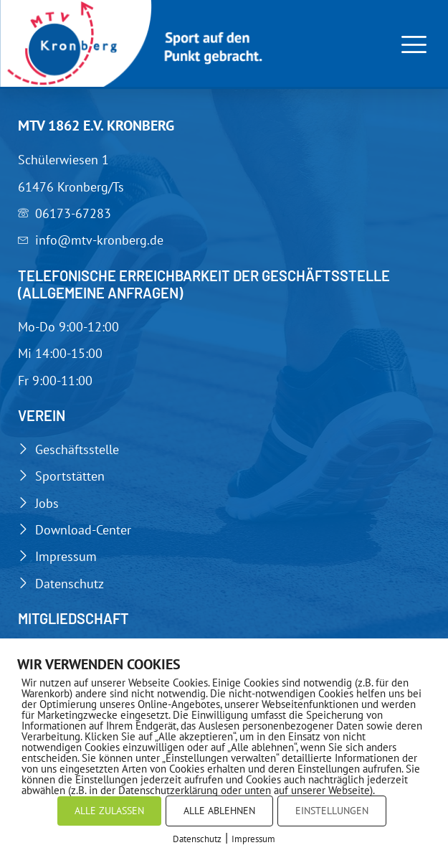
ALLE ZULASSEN (109, 811)
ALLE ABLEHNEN (219, 811)
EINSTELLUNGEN (332, 811)
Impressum (253, 839)
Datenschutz (197, 839)
